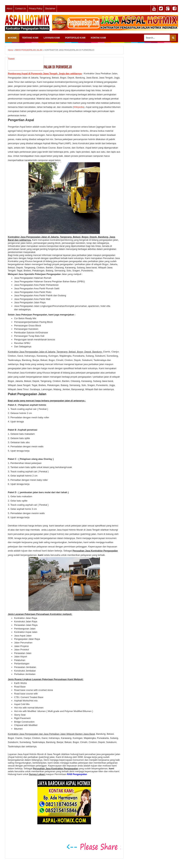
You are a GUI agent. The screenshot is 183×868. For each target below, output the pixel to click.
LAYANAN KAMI (52, 38)
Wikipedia (79, 107)
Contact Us (20, 9)
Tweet (11, 59)
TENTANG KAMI (30, 38)
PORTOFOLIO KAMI (75, 38)
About (9, 9)
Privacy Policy (36, 9)
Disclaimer (50, 9)
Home (12, 38)
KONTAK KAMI (98, 38)
